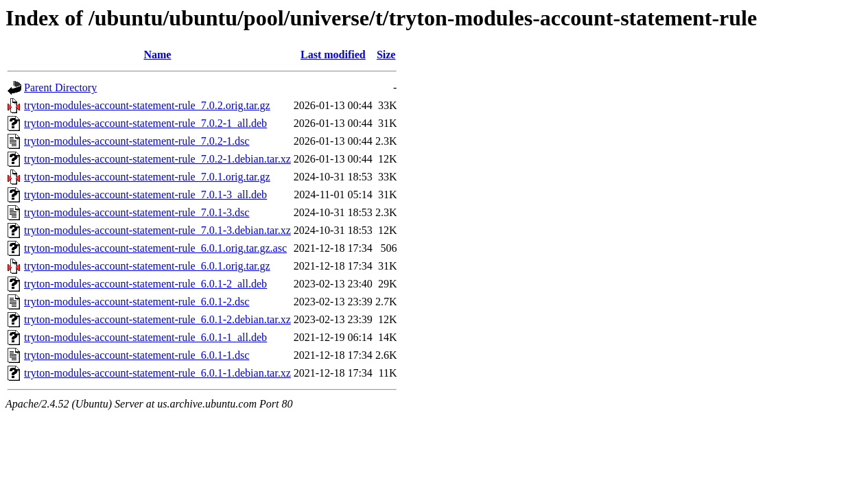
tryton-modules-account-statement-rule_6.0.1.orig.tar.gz (147, 266)
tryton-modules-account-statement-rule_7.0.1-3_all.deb (145, 195)
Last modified (333, 55)
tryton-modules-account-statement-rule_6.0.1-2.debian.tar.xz (157, 319)
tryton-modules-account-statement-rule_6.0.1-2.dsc (137, 302)
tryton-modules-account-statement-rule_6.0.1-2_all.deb (145, 284)
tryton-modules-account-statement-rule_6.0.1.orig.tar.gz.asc (155, 248)
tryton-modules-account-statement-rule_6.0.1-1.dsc (137, 355)
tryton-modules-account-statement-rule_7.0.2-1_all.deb (145, 123)
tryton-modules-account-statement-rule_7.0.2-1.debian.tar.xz (157, 159)
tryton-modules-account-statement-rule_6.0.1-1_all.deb (145, 337)
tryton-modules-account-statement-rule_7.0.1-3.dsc (137, 212)
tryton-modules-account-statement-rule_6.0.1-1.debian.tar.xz (157, 373)
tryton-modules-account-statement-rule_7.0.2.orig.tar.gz (147, 105)
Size (386, 55)
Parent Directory (60, 87)
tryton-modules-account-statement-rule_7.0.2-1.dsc (137, 141)
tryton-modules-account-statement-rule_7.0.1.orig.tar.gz (147, 177)
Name (157, 55)
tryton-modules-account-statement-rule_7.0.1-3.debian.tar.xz (157, 230)
